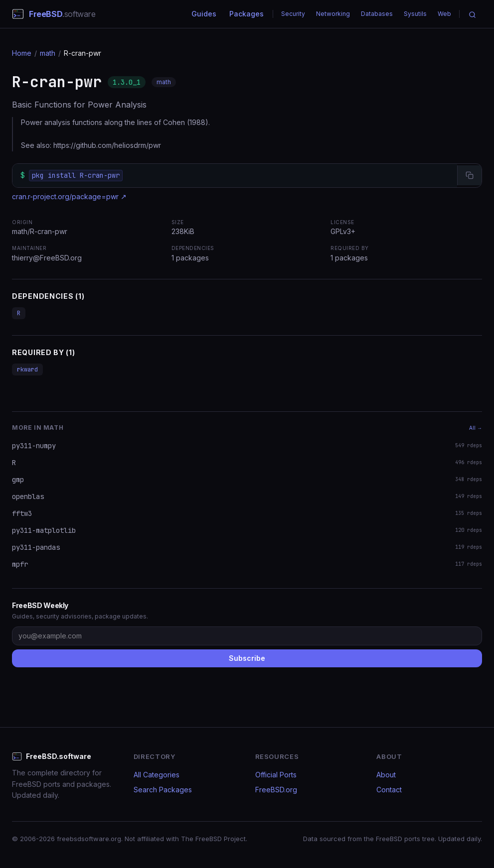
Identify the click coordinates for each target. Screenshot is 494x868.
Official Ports (276, 775)
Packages (247, 14)
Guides (204, 14)
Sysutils (415, 14)
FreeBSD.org (276, 790)
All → (476, 428)
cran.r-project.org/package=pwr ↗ (69, 196)
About (386, 775)
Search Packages (163, 790)
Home (22, 53)
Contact (389, 790)
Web (444, 14)
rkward (27, 370)
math (48, 53)
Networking (333, 14)
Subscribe (247, 658)
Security (293, 14)
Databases (377, 14)
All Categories (157, 775)
